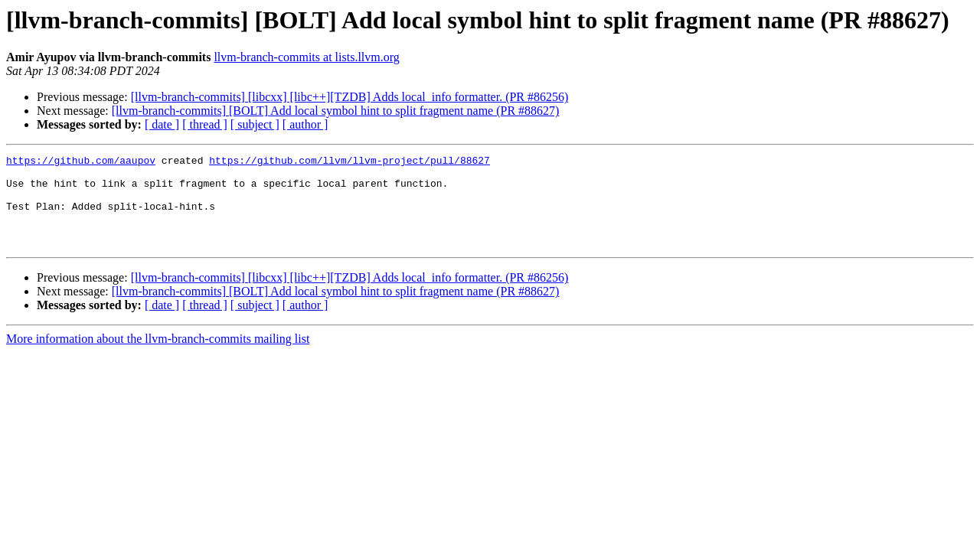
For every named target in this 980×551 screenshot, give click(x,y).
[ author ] (305, 124)
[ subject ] (255, 124)
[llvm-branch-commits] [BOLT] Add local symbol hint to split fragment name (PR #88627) (336, 111)
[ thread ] (205, 124)
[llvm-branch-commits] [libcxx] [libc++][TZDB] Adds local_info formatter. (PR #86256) (350, 97)
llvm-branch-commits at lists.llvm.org (306, 57)
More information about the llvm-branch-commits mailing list (158, 357)
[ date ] (162, 124)
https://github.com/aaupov (81, 162)
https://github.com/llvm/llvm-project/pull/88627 (350, 162)
